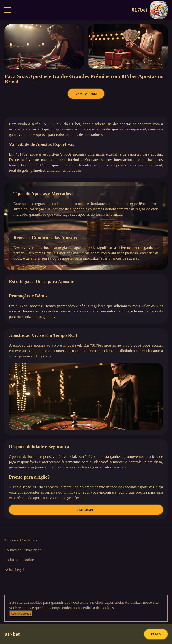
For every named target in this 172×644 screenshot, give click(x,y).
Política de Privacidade (23, 550)
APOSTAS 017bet (86, 94)
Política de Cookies (20, 560)
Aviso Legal (14, 570)
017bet (150, 10)
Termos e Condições (21, 540)
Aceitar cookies (21, 614)
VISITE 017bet (86, 510)
